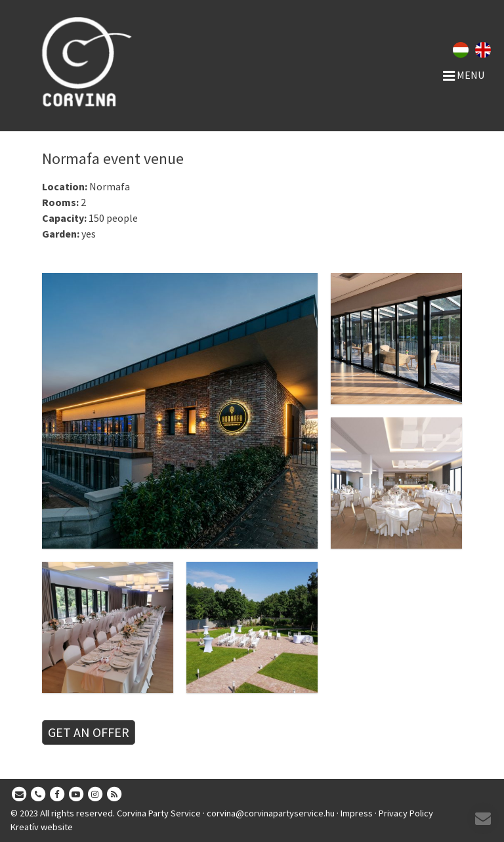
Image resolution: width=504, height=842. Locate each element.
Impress (357, 813)
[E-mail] (19, 795)
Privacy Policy (406, 813)
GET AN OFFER (89, 732)
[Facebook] (57, 795)
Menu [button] (464, 75)
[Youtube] (76, 795)
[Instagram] (95, 795)
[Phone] (38, 795)
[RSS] (114, 795)
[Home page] (115, 62)
